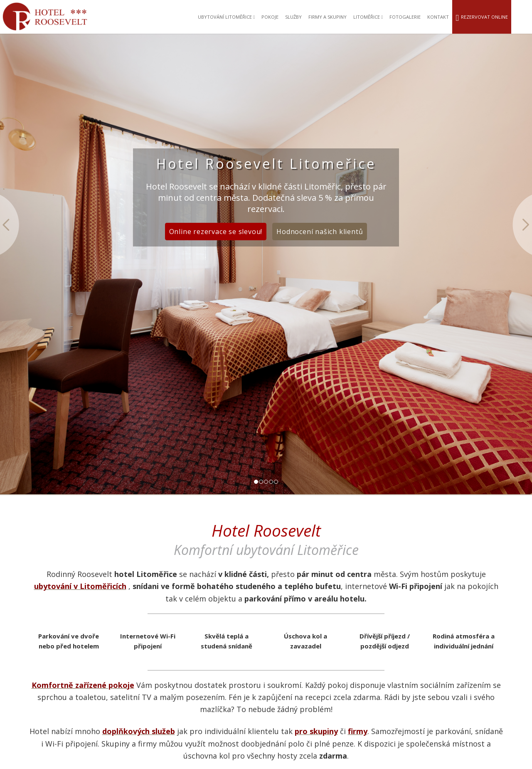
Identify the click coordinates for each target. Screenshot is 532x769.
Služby (293, 16)
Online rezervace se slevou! (216, 232)
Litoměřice (368, 16)
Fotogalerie (405, 16)
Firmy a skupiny (328, 16)
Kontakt (438, 16)
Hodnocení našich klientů (320, 232)
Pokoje (270, 16)
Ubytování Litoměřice (226, 16)
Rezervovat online (482, 18)
